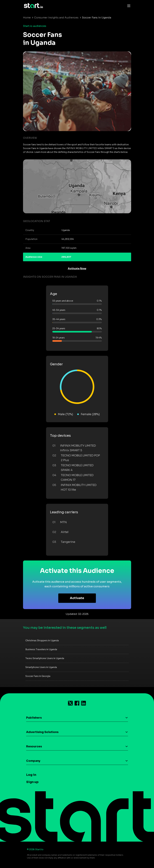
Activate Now (77, 269)
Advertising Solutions (42, 732)
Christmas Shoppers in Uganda (42, 640)
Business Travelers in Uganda (41, 649)
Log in (31, 775)
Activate (77, 598)
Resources (34, 746)
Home (27, 18)
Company (33, 761)
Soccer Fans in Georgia (38, 676)
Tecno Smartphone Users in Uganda (45, 658)
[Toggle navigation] (128, 6)
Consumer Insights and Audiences (56, 18)
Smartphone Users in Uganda (41, 667)
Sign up (32, 782)
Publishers (34, 718)
